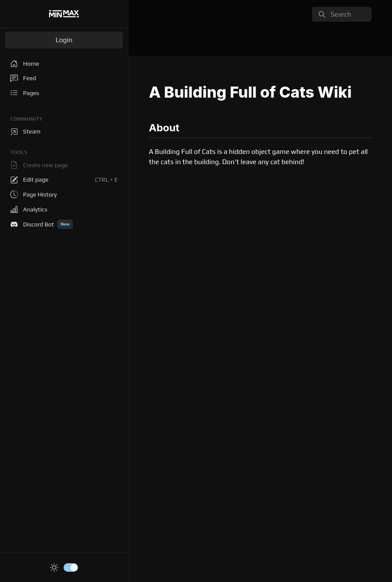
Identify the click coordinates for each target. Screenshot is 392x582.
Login (64, 40)
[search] (342, 14)
